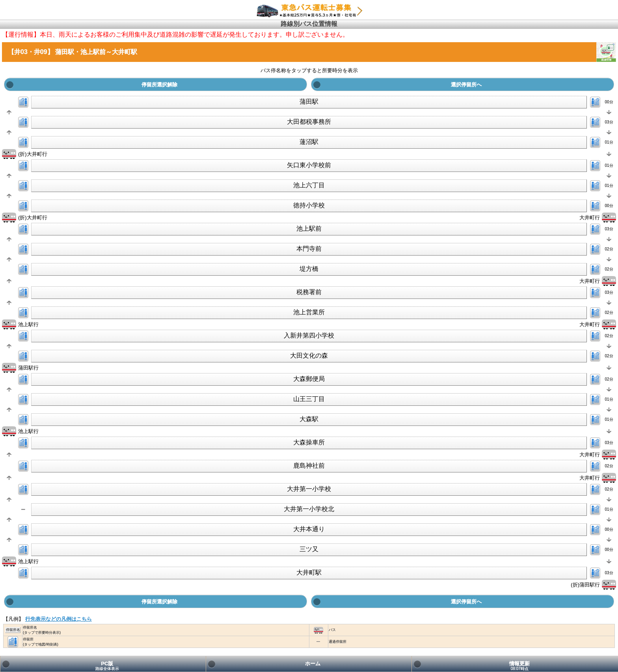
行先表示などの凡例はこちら (59, 619)
